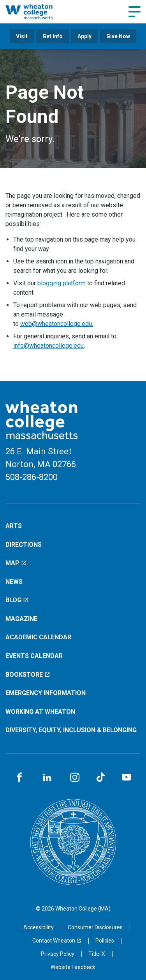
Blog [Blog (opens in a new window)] (17, 600)
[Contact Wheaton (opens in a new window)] (57, 941)
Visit (22, 36)
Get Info (53, 36)
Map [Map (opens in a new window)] (16, 563)
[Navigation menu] (135, 12)
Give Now (118, 36)
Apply (84, 36)
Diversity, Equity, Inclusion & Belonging (71, 730)
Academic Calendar (38, 637)
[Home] (37, 12)
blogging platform (62, 283)
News (14, 582)
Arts (14, 526)
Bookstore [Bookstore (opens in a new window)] (28, 675)
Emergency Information (46, 693)
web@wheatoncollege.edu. (57, 324)
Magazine (21, 619)
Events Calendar (34, 656)
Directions (24, 545)
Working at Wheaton (40, 712)
